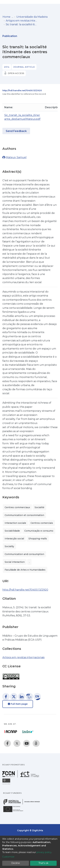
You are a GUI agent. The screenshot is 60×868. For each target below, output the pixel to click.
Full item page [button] (18, 704)
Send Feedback (16, 131)
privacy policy (44, 852)
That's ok (43, 863)
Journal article (24, 67)
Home (6, 17)
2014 (7, 67)
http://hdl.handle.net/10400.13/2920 (22, 90)
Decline (16, 863)
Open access (16, 73)
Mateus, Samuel (16, 157)
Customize (8, 857)
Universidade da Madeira (32, 17)
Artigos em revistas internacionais (22, 21)
